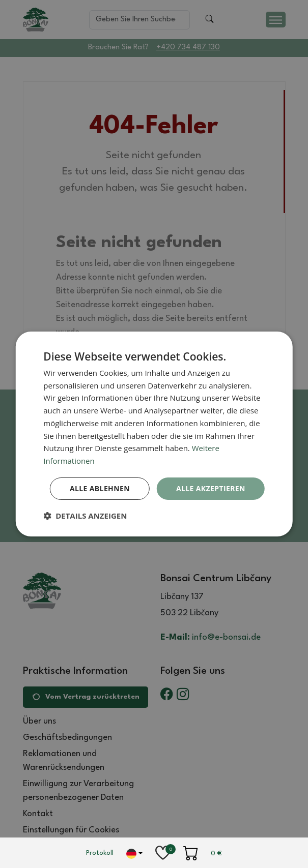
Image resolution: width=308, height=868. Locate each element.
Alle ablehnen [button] (99, 488)
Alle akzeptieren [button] (211, 488)
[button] (85, 516)
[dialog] (154, 434)
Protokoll (100, 853)
